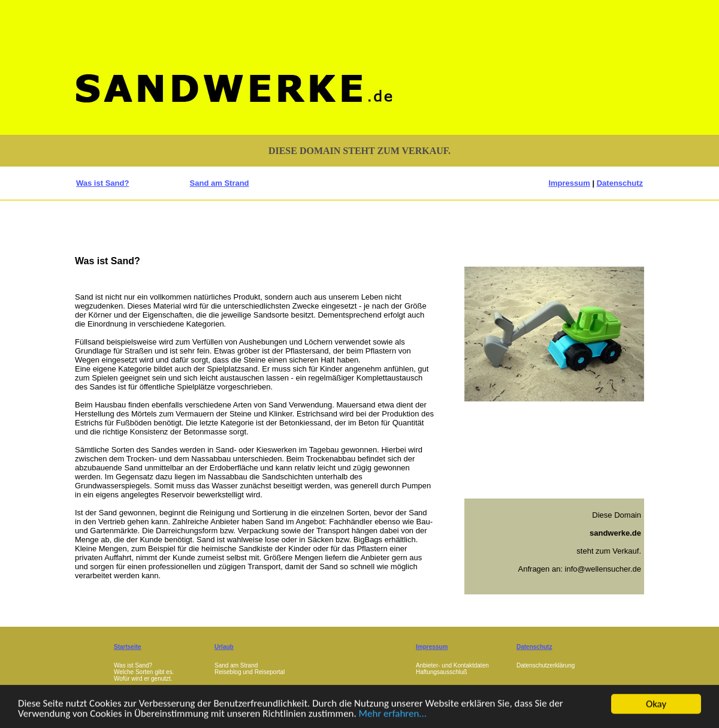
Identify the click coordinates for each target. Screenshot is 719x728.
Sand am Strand (220, 183)
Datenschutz (620, 183)
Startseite (128, 647)
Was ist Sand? (102, 183)
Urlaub (224, 647)
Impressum (569, 183)
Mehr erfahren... (394, 718)
